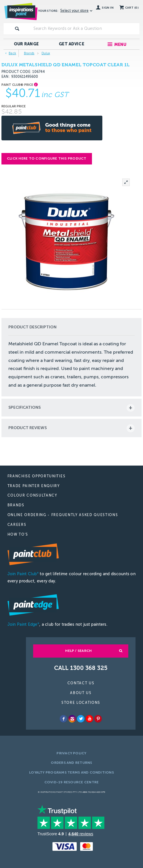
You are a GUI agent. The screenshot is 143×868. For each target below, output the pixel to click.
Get (71, 44)
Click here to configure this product (47, 158)
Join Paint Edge (23, 624)
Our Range (26, 44)
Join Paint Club (23, 574)
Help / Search (78, 651)
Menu (120, 45)
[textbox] (85, 29)
